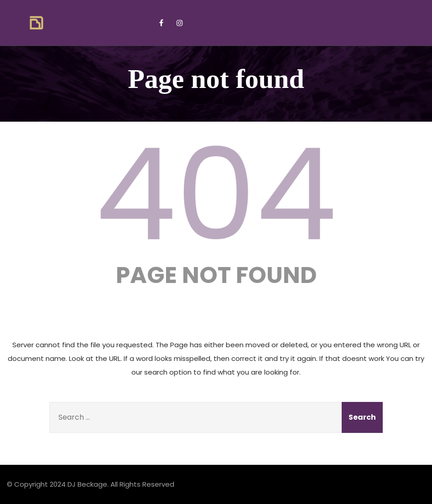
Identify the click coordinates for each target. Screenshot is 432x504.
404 (216, 195)
